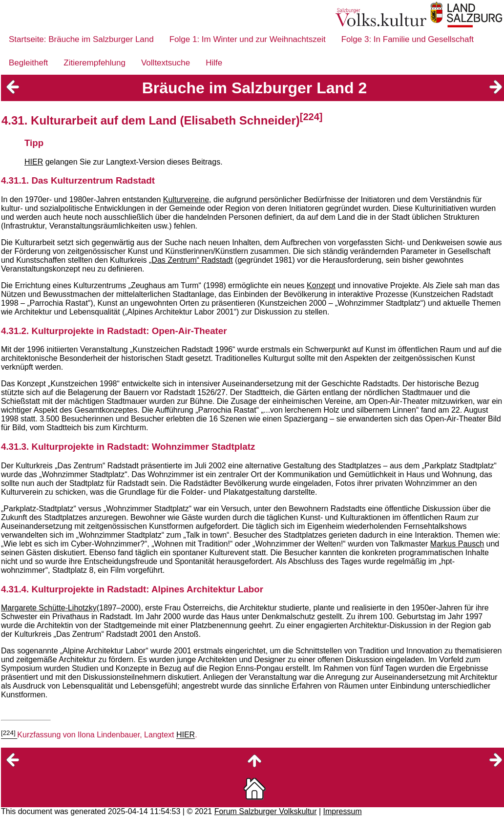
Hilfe (214, 63)
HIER (34, 162)
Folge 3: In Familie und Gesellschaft (408, 39)
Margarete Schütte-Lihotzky (49, 608)
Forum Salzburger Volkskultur (266, 811)
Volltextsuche (166, 63)
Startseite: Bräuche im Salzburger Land (81, 39)
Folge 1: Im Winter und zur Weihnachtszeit (248, 39)
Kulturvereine (186, 199)
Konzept (321, 285)
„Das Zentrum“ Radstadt (191, 260)
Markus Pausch (457, 544)
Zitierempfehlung (94, 63)
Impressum (343, 811)
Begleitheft (28, 63)
